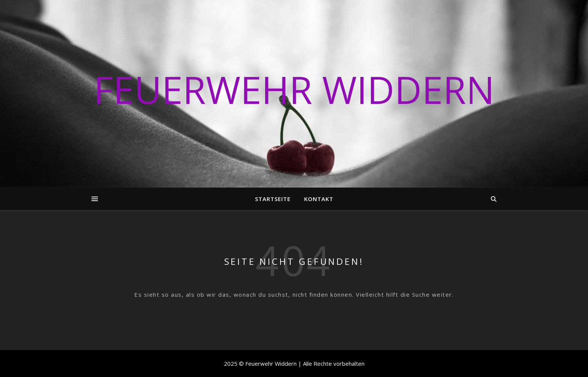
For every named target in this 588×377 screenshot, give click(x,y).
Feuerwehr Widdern (294, 89)
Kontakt (319, 199)
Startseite (273, 199)
